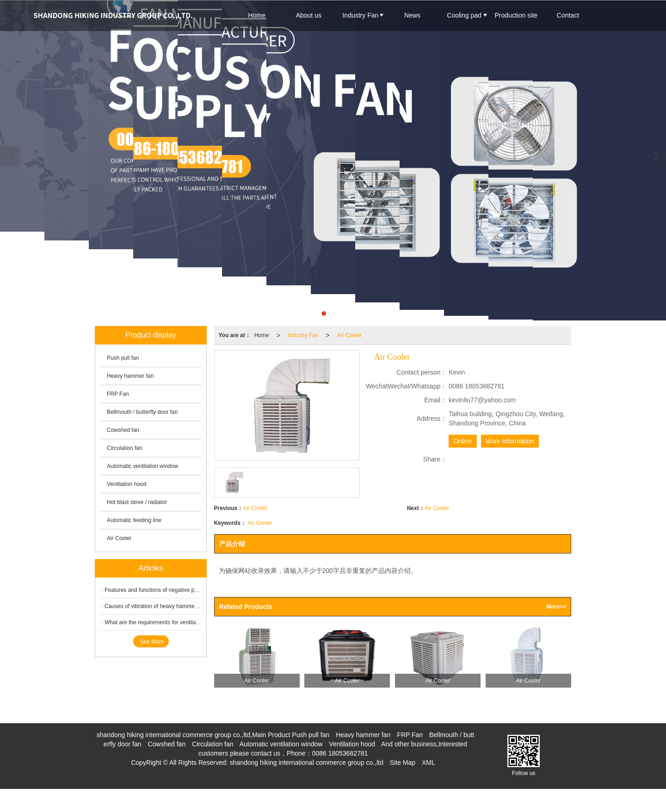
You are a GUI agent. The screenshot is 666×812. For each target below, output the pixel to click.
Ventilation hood (126, 484)
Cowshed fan (123, 430)
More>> (556, 607)
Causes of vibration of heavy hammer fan (155, 606)
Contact (568, 15)
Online (462, 441)
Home (256, 15)
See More (152, 642)
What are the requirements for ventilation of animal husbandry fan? (187, 622)
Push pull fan (123, 358)
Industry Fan (360, 15)
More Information (510, 441)
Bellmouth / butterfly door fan (142, 412)
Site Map (403, 763)
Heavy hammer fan (130, 376)
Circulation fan (125, 448)
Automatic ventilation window (142, 466)
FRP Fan (118, 394)
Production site (516, 15)
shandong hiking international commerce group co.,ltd (307, 763)
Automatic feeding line (134, 520)
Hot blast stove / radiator (137, 502)
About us (309, 15)
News (412, 15)
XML (429, 763)
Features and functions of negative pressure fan (163, 590)
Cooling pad (464, 15)
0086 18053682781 (340, 753)
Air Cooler (349, 335)
